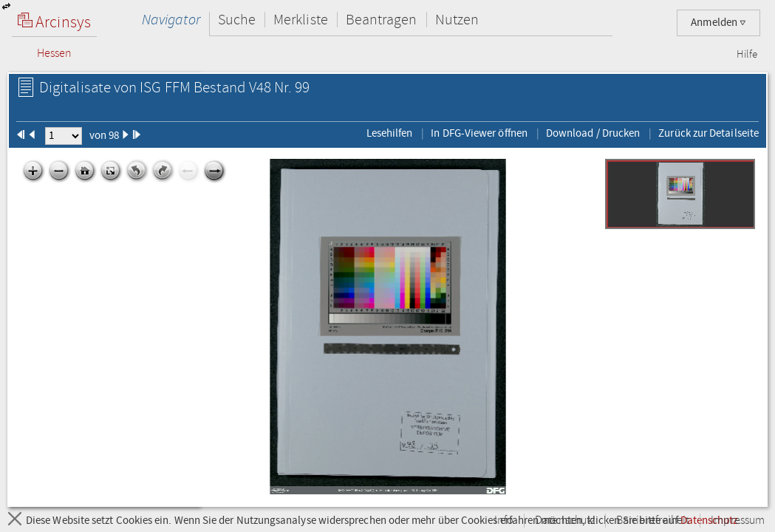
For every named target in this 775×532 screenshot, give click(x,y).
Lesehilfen (390, 133)
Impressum (738, 521)
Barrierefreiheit (653, 521)
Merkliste (301, 20)
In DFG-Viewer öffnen (479, 133)
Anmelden (718, 23)
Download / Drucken (593, 133)
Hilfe (747, 55)
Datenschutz (565, 521)
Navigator (171, 20)
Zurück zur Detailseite (709, 133)
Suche (237, 20)
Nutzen (457, 20)
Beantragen (382, 20)
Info (504, 521)
